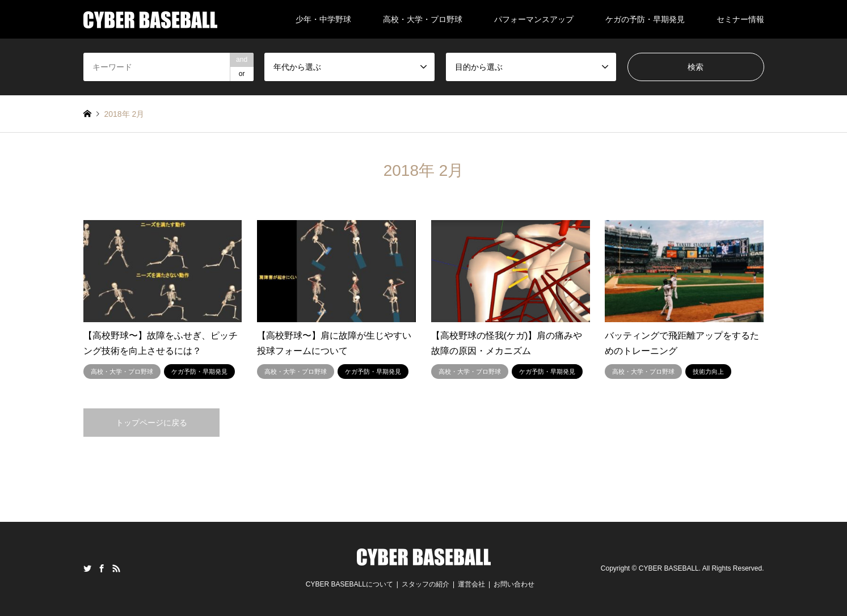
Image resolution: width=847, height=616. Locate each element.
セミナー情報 (740, 19)
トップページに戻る (151, 423)
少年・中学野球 (323, 19)
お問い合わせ (514, 584)
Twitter (87, 568)
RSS (116, 568)
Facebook (102, 568)
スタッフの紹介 (425, 584)
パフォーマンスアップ (534, 19)
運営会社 (471, 584)
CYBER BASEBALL (669, 568)
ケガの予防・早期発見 (645, 19)
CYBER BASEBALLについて (349, 584)
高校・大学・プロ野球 (423, 19)
